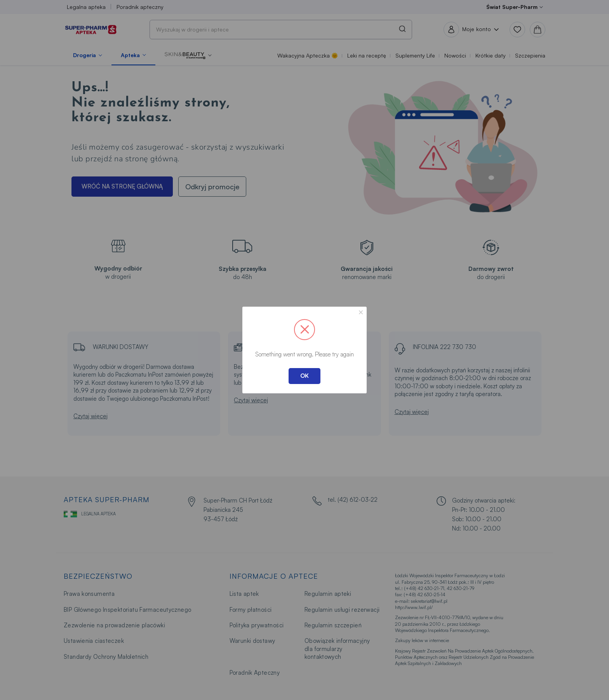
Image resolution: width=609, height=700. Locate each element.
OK (304, 376)
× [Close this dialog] (361, 312)
